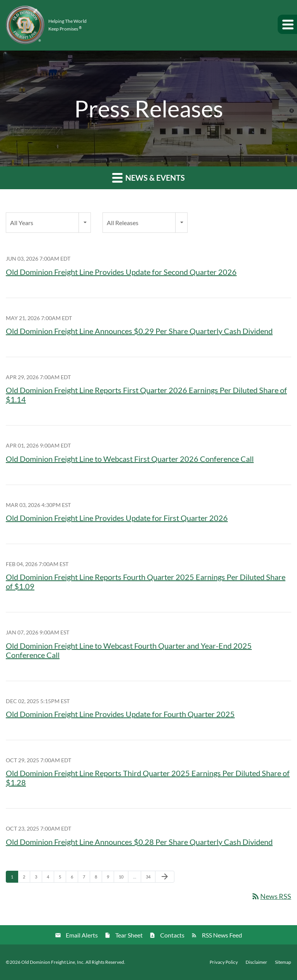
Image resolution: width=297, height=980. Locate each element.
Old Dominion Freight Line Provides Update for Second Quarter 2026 (121, 272)
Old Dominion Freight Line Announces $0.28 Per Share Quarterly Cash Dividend (139, 842)
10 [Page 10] (123, 878)
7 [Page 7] (86, 878)
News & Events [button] (148, 177)
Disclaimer (256, 962)
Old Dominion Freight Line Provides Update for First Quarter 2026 (117, 518)
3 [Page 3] (38, 878)
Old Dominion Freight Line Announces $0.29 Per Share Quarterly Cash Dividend (139, 331)
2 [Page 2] (26, 878)
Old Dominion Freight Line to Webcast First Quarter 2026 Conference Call (130, 459)
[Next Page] (165, 877)
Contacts (172, 935)
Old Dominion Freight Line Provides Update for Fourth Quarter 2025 (120, 714)
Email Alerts (82, 935)
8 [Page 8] (98, 878)
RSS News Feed (222, 935)
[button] (287, 24)
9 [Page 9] (110, 878)
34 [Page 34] (150, 878)
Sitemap (283, 962)
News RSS (271, 896)
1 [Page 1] (14, 878)
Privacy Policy (224, 962)
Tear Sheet (129, 935)
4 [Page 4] (50, 878)
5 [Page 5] (62, 878)
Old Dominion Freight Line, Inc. (53, 962)
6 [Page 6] (74, 878)
